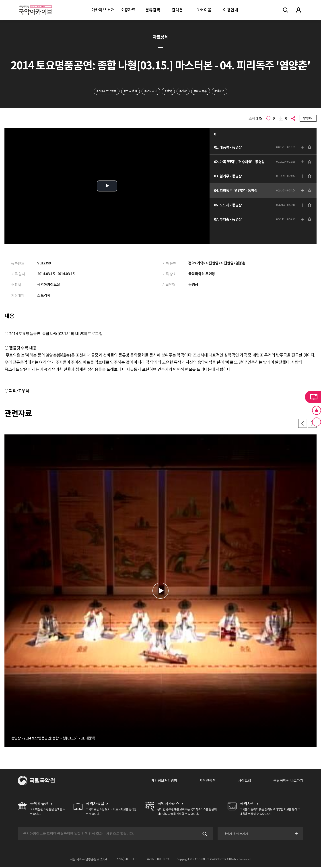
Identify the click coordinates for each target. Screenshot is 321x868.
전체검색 (286, 10)
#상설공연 (151, 91)
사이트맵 (245, 781)
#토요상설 (130, 91)
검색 (204, 834)
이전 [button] (302, 424)
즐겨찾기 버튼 (317, 410)
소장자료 (128, 10)
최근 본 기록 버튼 (317, 422)
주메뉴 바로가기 (0, 0)
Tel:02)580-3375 (126, 860)
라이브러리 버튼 (313, 397)
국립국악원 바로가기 (288, 781)
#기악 (183, 91)
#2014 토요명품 (106, 91)
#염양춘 (220, 91)
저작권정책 (208, 781)
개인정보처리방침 (164, 781)
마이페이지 (298, 10)
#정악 (168, 91)
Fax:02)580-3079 (157, 860)
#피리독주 (201, 91)
